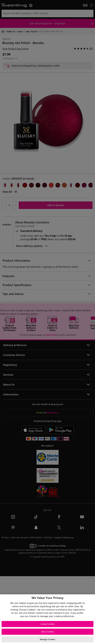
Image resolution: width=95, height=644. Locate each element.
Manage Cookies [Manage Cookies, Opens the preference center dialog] (48, 639)
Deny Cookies (47, 632)
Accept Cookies (47, 624)
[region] (47, 619)
